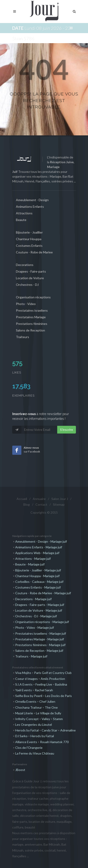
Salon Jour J (60, 499)
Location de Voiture (30, 278)
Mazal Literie (24, 713)
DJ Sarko (21, 736)
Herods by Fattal (27, 730)
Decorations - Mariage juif (33, 599)
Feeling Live (44, 684)
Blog (27, 504)
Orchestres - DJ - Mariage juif (36, 616)
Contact (41, 504)
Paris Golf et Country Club (53, 673)
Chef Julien (47, 701)
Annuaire (39, 499)
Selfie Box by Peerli (29, 696)
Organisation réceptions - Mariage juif (42, 622)
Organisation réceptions (33, 297)
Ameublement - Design (32, 200)
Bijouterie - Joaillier (29, 232)
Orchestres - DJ (27, 285)
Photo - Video (26, 304)
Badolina (61, 684)
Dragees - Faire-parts (31, 271)
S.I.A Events (24, 684)
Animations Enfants (30, 206)
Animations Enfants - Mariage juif (39, 547)
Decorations (25, 265)
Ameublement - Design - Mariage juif (41, 541)
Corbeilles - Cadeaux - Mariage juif (39, 582)
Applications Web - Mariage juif (37, 553)
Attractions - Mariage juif (33, 559)
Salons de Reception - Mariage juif (39, 651)
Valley (46, 719)
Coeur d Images (26, 679)
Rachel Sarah (44, 690)
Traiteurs (23, 337)
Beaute (21, 220)
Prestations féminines (32, 324)
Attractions (24, 213)
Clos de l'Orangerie (29, 748)
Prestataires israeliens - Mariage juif (41, 633)
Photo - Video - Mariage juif (35, 627)
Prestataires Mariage (31, 317)
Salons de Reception (30, 330)
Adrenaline (68, 730)
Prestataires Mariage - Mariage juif (40, 639)
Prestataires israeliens (32, 310)
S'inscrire (67, 430)
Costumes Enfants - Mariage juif (38, 587)
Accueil (22, 499)
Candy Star (49, 730)
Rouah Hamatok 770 (54, 742)
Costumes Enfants (29, 246)
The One (51, 707)
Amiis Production (53, 679)
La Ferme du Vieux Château (35, 753)
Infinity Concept (27, 719)
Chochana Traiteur (29, 707)
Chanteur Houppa (29, 239)
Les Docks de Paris (59, 696)
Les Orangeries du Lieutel (34, 725)
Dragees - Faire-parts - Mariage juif (40, 605)
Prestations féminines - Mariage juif (40, 645)
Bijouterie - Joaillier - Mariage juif (38, 570)
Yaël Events (24, 690)
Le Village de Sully (49, 713)
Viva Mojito (23, 673)
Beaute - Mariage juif (30, 564)
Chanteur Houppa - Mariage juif (37, 576)
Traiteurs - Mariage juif (31, 656)
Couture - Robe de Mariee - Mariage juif (43, 593)
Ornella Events (26, 701)
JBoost (20, 770)
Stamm (58, 719)
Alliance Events (26, 742)
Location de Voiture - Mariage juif (39, 610)
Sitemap (59, 504)
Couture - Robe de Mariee (34, 252)
